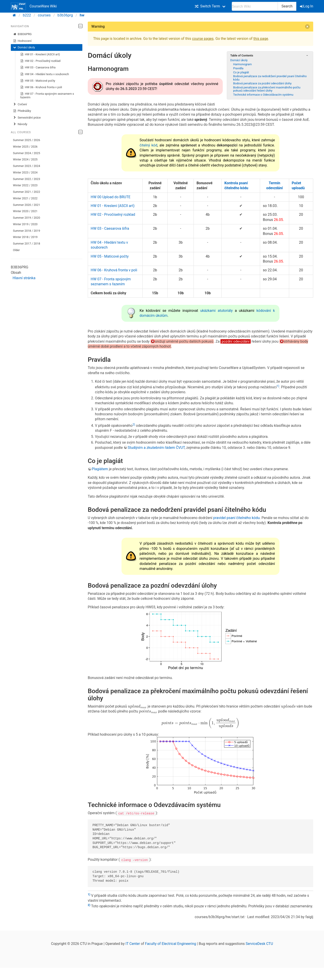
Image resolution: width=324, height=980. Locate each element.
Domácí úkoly (24, 47)
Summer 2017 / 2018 (27, 244)
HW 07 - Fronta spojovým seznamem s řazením (47, 96)
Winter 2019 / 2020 (25, 224)
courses (44, 15)
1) (278, 386)
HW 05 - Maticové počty (38, 81)
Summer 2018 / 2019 (27, 231)
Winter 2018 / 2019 (25, 237)
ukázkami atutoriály (216, 311)
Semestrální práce (27, 118)
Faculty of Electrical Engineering (171, 943)
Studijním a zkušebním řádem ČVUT (156, 448)
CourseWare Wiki (34, 6)
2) (134, 425)
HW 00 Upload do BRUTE (111, 197)
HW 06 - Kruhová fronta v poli (41, 87)
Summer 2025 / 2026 (27, 140)
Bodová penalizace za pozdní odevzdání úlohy (262, 83)
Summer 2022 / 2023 (27, 179)
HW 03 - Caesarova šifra (38, 67)
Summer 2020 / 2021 (27, 205)
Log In (307, 6)
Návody (20, 124)
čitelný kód (148, 145)
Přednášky (22, 111)
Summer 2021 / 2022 (27, 192)
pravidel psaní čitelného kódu (236, 518)
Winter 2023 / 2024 (25, 172)
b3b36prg (65, 15)
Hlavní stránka (24, 278)
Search (287, 6)
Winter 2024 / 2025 (25, 159)
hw (82, 15)
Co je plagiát (241, 72)
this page (261, 39)
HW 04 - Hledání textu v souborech (45, 74)
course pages (203, 39)
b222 (27, 15)
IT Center (133, 943)
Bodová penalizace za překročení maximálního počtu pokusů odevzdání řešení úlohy (267, 89)
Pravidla (238, 68)
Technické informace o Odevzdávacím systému (263, 95)
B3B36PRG (22, 34)
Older (16, 250)
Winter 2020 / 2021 (25, 211)
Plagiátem (100, 469)
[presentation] (137, 706)
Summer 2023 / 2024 (27, 166)
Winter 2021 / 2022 (25, 198)
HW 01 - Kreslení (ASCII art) (40, 54)
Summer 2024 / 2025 (27, 153)
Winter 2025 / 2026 (25, 147)
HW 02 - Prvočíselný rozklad (40, 61)
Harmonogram (242, 64)
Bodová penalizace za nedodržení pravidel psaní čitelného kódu (270, 78)
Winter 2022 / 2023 (25, 185)
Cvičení (20, 104)
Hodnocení (22, 41)
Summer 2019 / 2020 (27, 218)
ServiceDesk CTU (259, 943)
